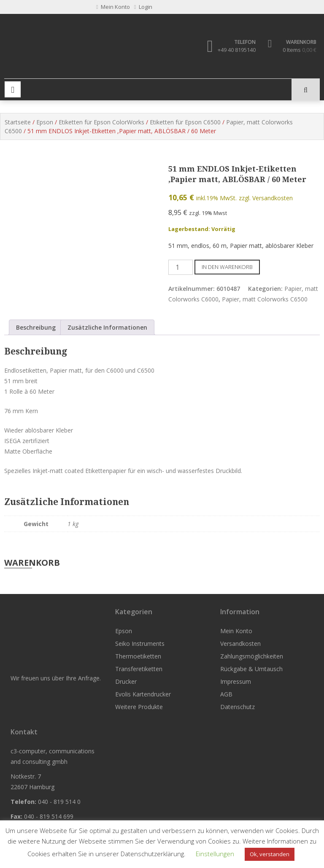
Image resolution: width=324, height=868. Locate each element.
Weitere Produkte (139, 707)
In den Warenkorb (227, 267)
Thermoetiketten (138, 656)
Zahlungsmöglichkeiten (252, 656)
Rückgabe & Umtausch (251, 669)
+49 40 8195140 (237, 50)
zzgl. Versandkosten (266, 198)
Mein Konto (236, 631)
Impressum (236, 681)
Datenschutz (238, 707)
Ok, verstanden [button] (270, 854)
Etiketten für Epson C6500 (185, 122)
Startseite (18, 122)
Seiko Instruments (140, 644)
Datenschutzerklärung (152, 854)
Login (143, 7)
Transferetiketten (139, 669)
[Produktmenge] (181, 267)
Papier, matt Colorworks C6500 (265, 299)
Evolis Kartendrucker (143, 694)
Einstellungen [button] (215, 854)
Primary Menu (13, 90)
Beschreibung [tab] (36, 328)
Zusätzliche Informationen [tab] (107, 328)
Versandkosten (240, 644)
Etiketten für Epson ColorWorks (101, 122)
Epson (45, 122)
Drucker (126, 681)
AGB (226, 694)
